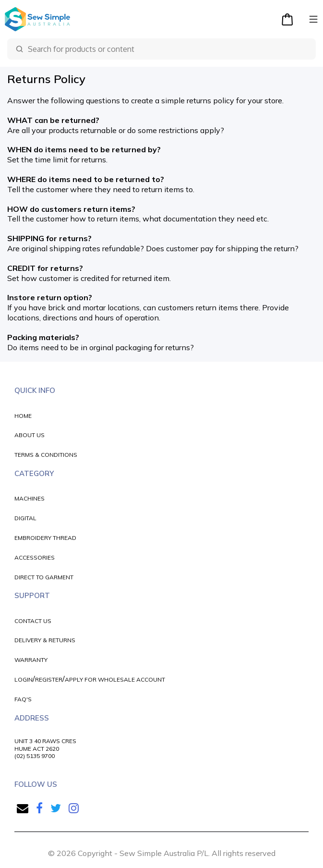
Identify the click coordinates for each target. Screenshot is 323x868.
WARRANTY (31, 660)
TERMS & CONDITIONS (46, 455)
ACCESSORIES (35, 557)
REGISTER (49, 679)
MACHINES (30, 498)
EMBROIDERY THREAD (45, 538)
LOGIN (24, 679)
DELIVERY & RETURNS (45, 640)
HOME (23, 416)
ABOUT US (30, 435)
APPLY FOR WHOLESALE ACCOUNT (115, 679)
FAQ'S (23, 699)
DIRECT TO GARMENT (44, 577)
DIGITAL (25, 518)
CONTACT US (33, 621)
